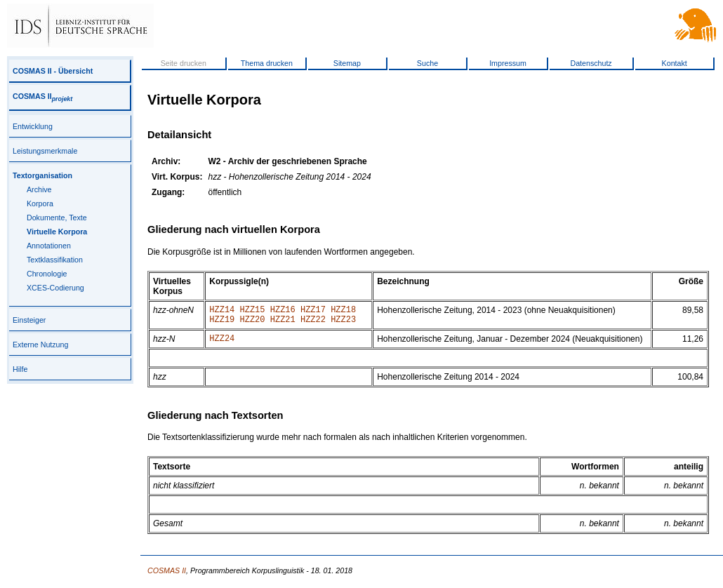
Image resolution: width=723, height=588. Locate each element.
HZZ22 (313, 323)
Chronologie (47, 274)
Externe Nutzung (40, 345)
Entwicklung (33, 126)
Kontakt (675, 63)
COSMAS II (42, 96)
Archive (39, 189)
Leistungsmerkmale (45, 151)
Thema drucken (267, 63)
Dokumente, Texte (57, 218)
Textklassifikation (55, 260)
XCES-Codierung (55, 288)
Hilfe (20, 369)
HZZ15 (253, 311)
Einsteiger (29, 320)
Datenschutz (591, 63)
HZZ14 (222, 311)
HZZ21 (283, 323)
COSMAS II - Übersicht (53, 71)
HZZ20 (253, 323)
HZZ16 (283, 311)
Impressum (508, 63)
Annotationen (49, 246)
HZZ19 (222, 323)
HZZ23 (343, 323)
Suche (427, 63)
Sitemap (347, 63)
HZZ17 (313, 311)
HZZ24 (222, 344)
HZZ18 (343, 311)
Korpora (40, 203)
